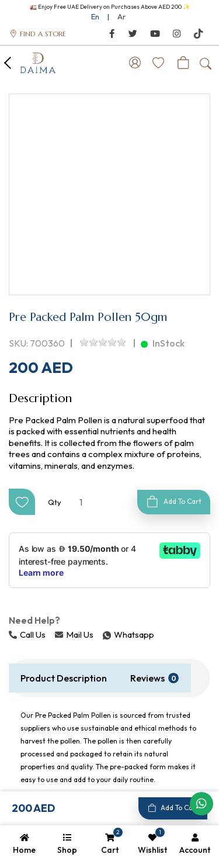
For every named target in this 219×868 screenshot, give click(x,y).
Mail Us (74, 634)
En (95, 16)
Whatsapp (104, 634)
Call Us (27, 634)
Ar (121, 16)
